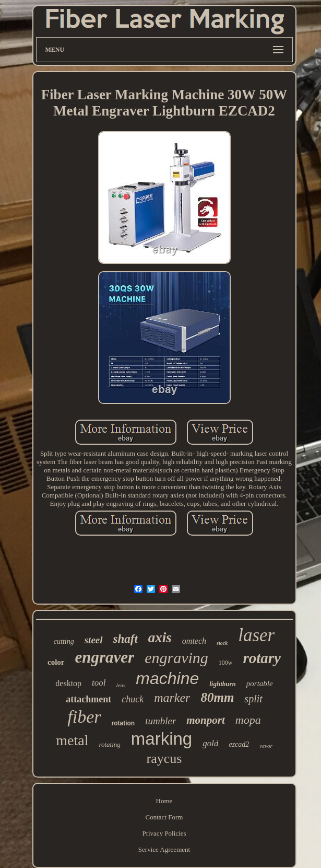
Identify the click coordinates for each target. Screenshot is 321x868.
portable (260, 684)
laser (256, 635)
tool (99, 683)
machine (167, 678)
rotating (109, 744)
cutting (64, 641)
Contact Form (164, 817)
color (56, 662)
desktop (68, 683)
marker (172, 698)
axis (160, 638)
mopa (248, 720)
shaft (126, 639)
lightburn (223, 684)
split (253, 699)
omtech (194, 641)
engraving (176, 658)
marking (162, 739)
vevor (266, 746)
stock (222, 643)
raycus (164, 759)
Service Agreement (164, 849)
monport (206, 720)
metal (72, 740)
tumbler (160, 721)
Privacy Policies (164, 833)
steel (94, 640)
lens (121, 685)
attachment (88, 699)
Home (164, 801)
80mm (217, 697)
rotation (123, 723)
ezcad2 (239, 744)
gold (210, 743)
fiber (84, 717)
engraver (105, 657)
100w (226, 663)
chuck (133, 699)
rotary (262, 658)
